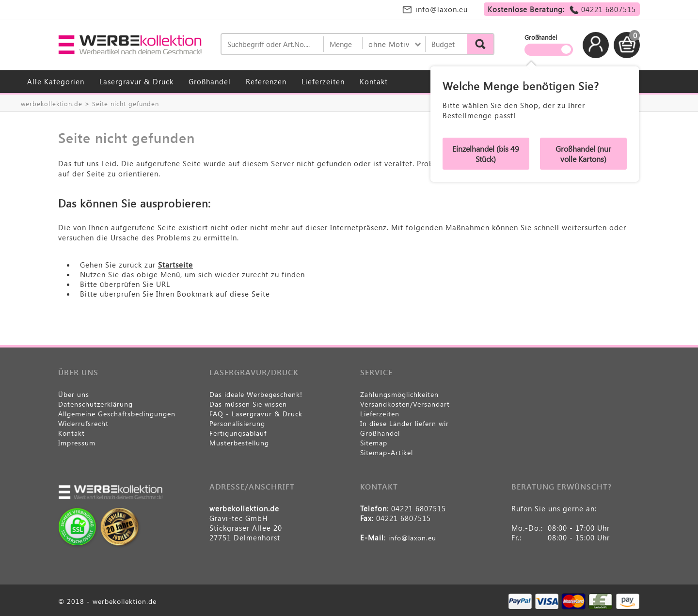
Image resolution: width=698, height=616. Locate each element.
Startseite (175, 265)
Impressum (77, 443)
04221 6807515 (609, 9)
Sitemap (374, 443)
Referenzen (266, 81)
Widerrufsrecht (83, 423)
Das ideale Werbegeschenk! (256, 394)
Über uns (74, 394)
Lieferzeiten (323, 81)
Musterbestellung (239, 443)
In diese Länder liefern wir (405, 423)
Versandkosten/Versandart (405, 404)
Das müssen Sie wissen (248, 404)
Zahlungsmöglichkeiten (399, 394)
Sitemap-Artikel (387, 452)
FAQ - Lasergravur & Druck (256, 414)
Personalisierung (237, 423)
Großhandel (210, 81)
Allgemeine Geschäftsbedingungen (117, 414)
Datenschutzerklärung (95, 404)
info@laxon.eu (442, 9)
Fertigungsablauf (238, 433)
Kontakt (374, 81)
